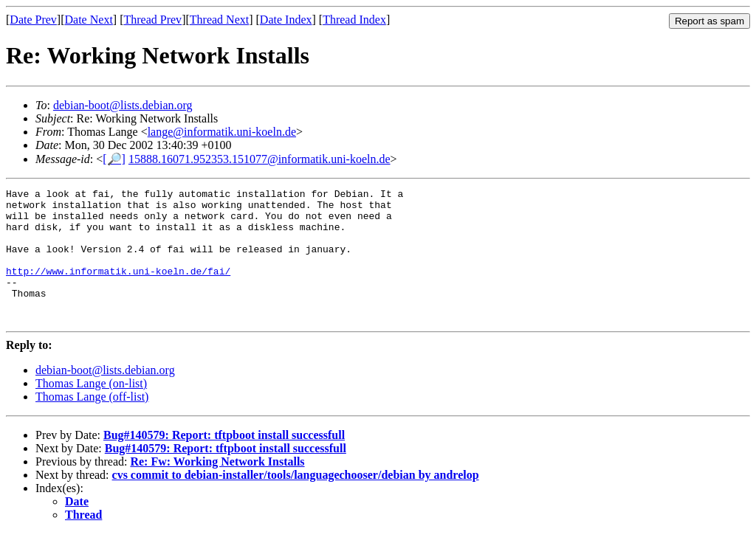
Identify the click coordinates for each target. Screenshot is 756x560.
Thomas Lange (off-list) (92, 423)
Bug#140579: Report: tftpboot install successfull (224, 462)
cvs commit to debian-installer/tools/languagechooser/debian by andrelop (296, 501)
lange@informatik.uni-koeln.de (222, 132)
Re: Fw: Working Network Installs (217, 488)
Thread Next (219, 20)
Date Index (286, 20)
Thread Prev (152, 20)
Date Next (89, 20)
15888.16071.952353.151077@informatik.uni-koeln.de (260, 159)
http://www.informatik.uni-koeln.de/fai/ (118, 288)
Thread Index (354, 20)
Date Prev (33, 20)
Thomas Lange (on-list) (91, 410)
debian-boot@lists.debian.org (123, 105)
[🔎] (114, 159)
